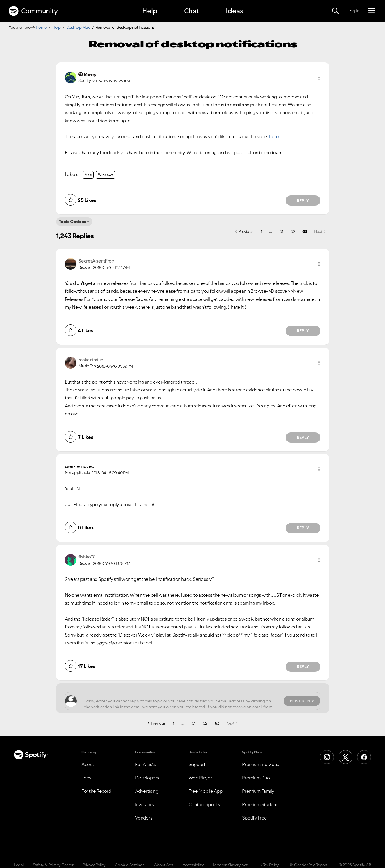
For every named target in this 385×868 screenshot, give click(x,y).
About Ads (164, 865)
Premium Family (258, 791)
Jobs (86, 778)
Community (33, 11)
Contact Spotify (205, 804)
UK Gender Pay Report (308, 865)
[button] (319, 78)
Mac (88, 175)
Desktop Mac (78, 27)
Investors (145, 804)
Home (41, 27)
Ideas (234, 11)
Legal (19, 865)
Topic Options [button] (72, 222)
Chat (191, 11)
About (88, 764)
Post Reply (302, 701)
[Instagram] (327, 757)
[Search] (335, 11)
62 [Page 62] (293, 231)
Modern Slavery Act (230, 865)
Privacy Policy (94, 865)
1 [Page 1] (261, 231)
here (274, 136)
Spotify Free (255, 818)
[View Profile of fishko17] (87, 557)
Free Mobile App (206, 791)
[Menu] (371, 11)
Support (197, 764)
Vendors (144, 818)
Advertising (147, 791)
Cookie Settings (130, 865)
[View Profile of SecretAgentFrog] (96, 261)
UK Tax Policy (268, 865)
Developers (147, 778)
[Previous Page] (244, 231)
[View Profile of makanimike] (91, 360)
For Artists (146, 764)
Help (150, 11)
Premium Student (260, 804)
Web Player (200, 778)
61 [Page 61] (281, 231)
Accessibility (193, 865)
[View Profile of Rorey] (90, 74)
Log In (353, 11)
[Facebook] (364, 757)
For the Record (96, 791)
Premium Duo (256, 778)
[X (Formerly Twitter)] (345, 757)
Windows (106, 175)
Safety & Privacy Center (53, 865)
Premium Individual (261, 764)
